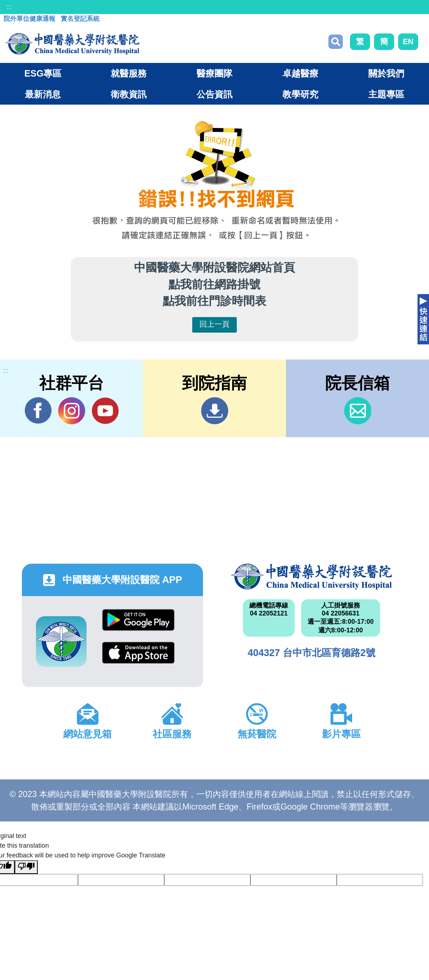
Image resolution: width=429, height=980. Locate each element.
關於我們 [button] (386, 73)
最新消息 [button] (43, 94)
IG (72, 411)
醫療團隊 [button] (214, 73)
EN (408, 42)
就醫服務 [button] (129, 73)
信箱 (358, 411)
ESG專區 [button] (43, 73)
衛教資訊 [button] (129, 94)
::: (9, 7)
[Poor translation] (26, 867)
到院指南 (215, 411)
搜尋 (336, 42)
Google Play (138, 620)
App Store (138, 653)
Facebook (38, 411)
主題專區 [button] (386, 94)
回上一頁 (214, 324)
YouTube (105, 411)
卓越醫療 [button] (300, 73)
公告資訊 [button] (214, 94)
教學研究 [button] (300, 94)
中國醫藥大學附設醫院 (312, 577)
